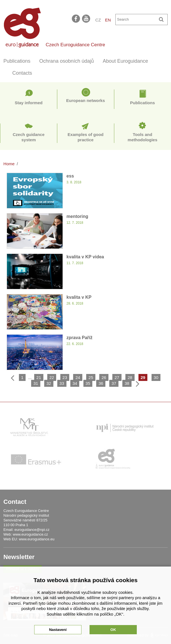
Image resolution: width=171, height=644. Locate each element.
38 (127, 383)
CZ (98, 20)
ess (70, 176)
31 (36, 383)
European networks (86, 100)
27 (117, 377)
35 (88, 383)
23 (65, 377)
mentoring (77, 216)
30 (156, 377)
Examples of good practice (86, 137)
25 (91, 377)
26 (104, 377)
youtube (86, 18)
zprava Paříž (79, 338)
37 (114, 383)
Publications (17, 61)
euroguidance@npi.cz (32, 530)
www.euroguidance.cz (30, 534)
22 (52, 377)
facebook (76, 18)
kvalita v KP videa (85, 257)
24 (78, 377)
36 (101, 383)
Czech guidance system (29, 137)
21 (39, 377)
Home (9, 164)
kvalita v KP (79, 297)
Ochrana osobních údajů (66, 61)
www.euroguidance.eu (37, 539)
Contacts (22, 73)
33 (62, 383)
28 (130, 377)
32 (49, 383)
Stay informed (29, 103)
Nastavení (58, 630)
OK (113, 630)
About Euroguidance (126, 61)
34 (75, 383)
